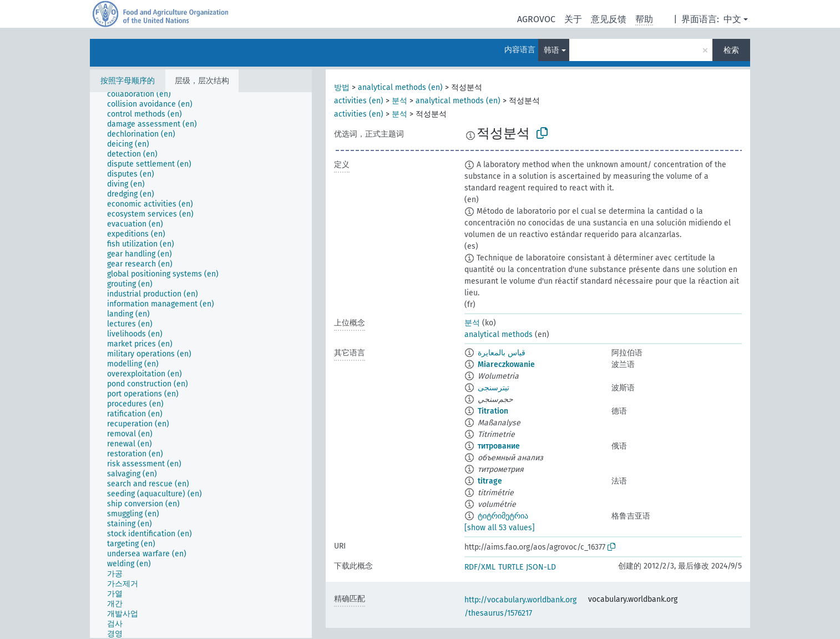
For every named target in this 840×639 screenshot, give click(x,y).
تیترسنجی (494, 388)
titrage (490, 481)
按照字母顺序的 (128, 81)
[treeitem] (144, 94)
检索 (731, 50)
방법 (342, 87)
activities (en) (359, 101)
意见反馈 (609, 19)
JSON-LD (541, 567)
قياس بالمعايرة (502, 353)
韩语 (551, 50)
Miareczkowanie (506, 364)
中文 (732, 19)
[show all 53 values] (500, 528)
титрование (499, 446)
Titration (493, 411)
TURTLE (511, 567)
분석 (399, 101)
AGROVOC (536, 19)
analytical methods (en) (400, 87)
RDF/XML (480, 567)
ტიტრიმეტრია (503, 516)
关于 (573, 19)
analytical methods (499, 334)
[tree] (201, 365)
